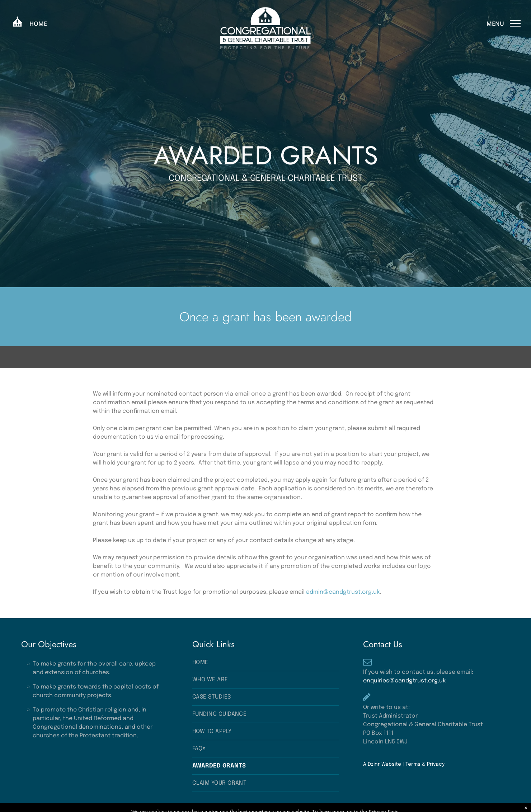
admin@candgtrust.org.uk (343, 592)
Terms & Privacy (425, 764)
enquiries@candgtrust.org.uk (404, 681)
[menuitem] (265, 663)
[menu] (515, 23)
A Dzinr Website (382, 764)
